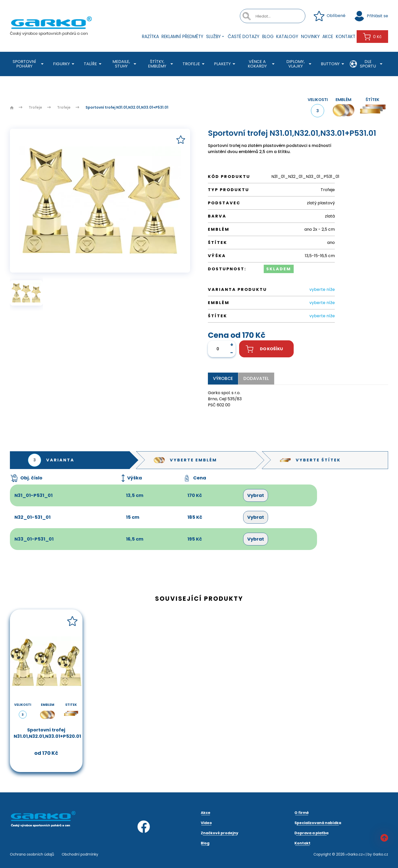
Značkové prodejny (220, 833)
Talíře (94, 64)
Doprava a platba (311, 833)
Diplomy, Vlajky (300, 64)
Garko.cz (380, 854)
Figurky (65, 64)
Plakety (226, 64)
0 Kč (372, 37)
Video (206, 823)
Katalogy (287, 37)
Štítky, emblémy (161, 64)
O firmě (302, 813)
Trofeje (194, 64)
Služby (216, 37)
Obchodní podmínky (80, 854)
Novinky (310, 37)
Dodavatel (256, 378)
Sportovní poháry (29, 64)
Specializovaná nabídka (318, 823)
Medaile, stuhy (125, 64)
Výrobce (223, 378)
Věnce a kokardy (262, 64)
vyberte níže (322, 289)
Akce (328, 37)
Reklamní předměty (182, 37)
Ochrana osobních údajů (32, 854)
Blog (268, 37)
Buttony (333, 64)
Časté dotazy (244, 37)
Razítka (150, 37)
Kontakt (346, 37)
